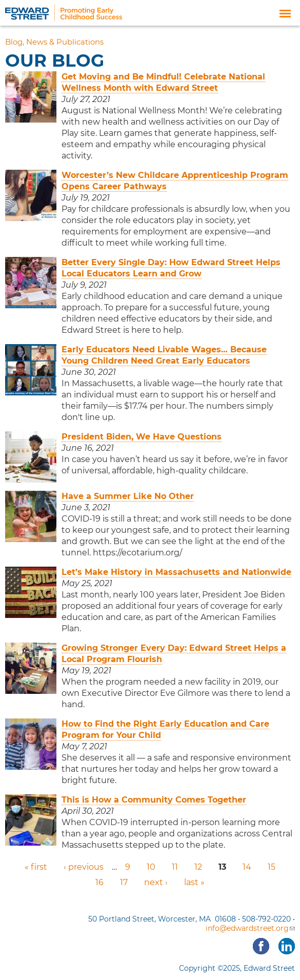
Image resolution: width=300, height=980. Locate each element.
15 (272, 867)
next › (156, 882)
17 (124, 882)
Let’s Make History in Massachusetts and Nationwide (176, 572)
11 (175, 867)
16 (99, 882)
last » (194, 882)
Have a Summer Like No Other (128, 496)
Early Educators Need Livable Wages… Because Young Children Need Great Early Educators (164, 355)
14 (247, 867)
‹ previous (84, 867)
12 (198, 867)
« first (36, 867)
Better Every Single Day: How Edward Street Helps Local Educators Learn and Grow (171, 268)
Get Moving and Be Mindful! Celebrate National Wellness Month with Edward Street (163, 82)
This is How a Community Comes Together (154, 800)
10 (151, 867)
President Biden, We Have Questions (142, 437)
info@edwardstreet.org (250, 928)
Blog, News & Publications (54, 42)
